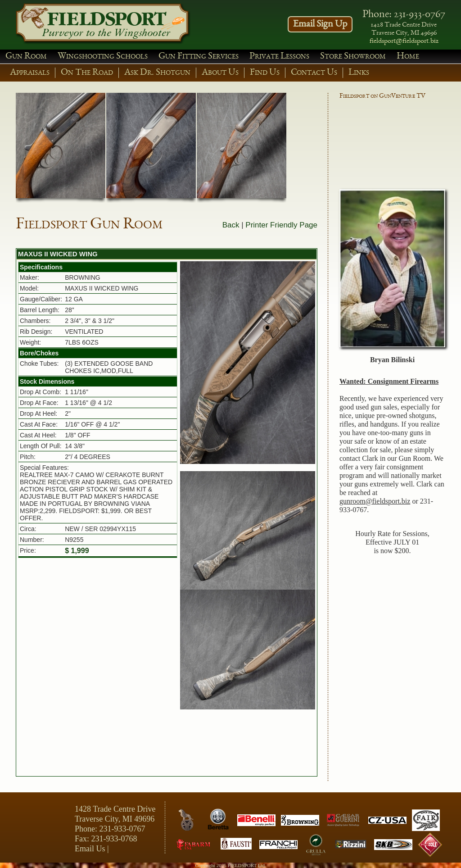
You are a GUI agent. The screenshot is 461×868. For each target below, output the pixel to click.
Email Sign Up (320, 24)
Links (359, 73)
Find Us (265, 73)
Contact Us (314, 73)
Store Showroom (353, 57)
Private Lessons (279, 57)
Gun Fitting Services (199, 57)
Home (408, 57)
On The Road (87, 73)
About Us (220, 73)
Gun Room (26, 57)
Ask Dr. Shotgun (157, 73)
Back (231, 225)
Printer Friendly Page (281, 225)
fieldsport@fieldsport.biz (404, 41)
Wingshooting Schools (103, 57)
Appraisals (30, 73)
